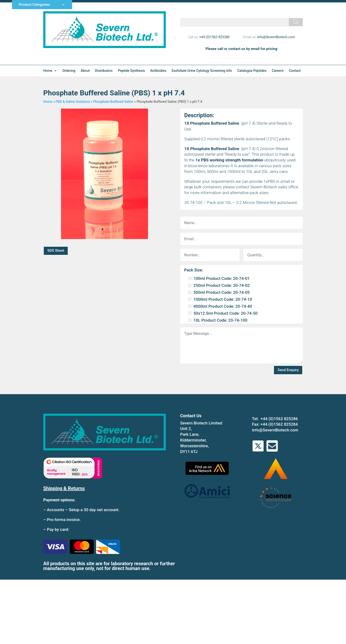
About (85, 71)
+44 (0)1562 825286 (214, 37)
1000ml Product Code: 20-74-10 (220, 299)
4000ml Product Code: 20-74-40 (220, 306)
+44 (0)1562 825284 (279, 424)
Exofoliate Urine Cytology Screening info (202, 71)
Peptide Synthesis (131, 71)
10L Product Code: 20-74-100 (217, 320)
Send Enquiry (288, 370)
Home (48, 71)
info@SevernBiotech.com (276, 37)
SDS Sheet (56, 251)
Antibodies (158, 71)
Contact (295, 71)
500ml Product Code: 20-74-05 (219, 292)
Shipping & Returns (64, 488)
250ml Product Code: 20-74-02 (219, 285)
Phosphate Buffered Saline (113, 102)
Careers (278, 71)
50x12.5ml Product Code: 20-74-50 (223, 313)
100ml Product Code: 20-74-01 (219, 278)
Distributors (104, 71)
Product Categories (34, 5)
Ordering (69, 71)
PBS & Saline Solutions (73, 102)
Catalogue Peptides (252, 71)
